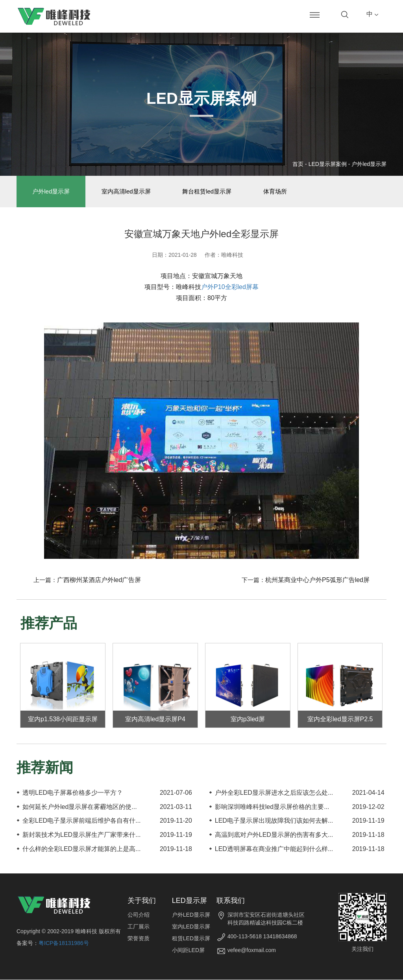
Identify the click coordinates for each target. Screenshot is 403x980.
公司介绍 (139, 915)
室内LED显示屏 (191, 927)
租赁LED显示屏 (191, 939)
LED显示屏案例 (328, 164)
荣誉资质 (139, 939)
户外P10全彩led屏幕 (230, 288)
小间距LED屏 (188, 951)
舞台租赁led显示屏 (208, 192)
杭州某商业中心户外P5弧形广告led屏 (317, 581)
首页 (298, 164)
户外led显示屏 (369, 164)
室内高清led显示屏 (127, 192)
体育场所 (277, 192)
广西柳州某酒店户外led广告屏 (99, 581)
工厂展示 (139, 927)
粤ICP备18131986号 (64, 943)
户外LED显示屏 (191, 915)
